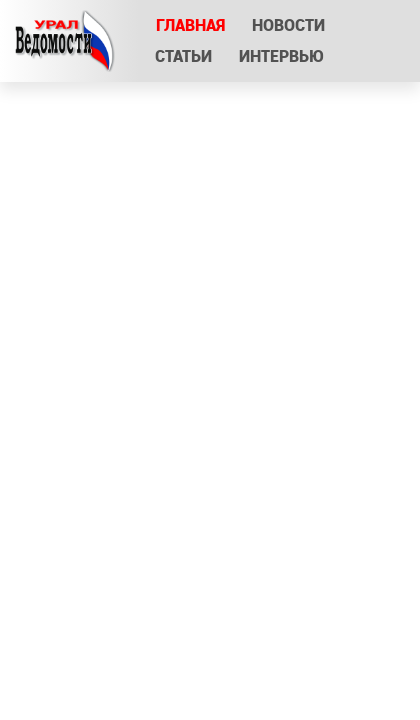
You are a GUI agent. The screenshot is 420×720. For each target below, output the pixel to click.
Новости (288, 25)
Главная (190, 25)
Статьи (183, 56)
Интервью (282, 56)
